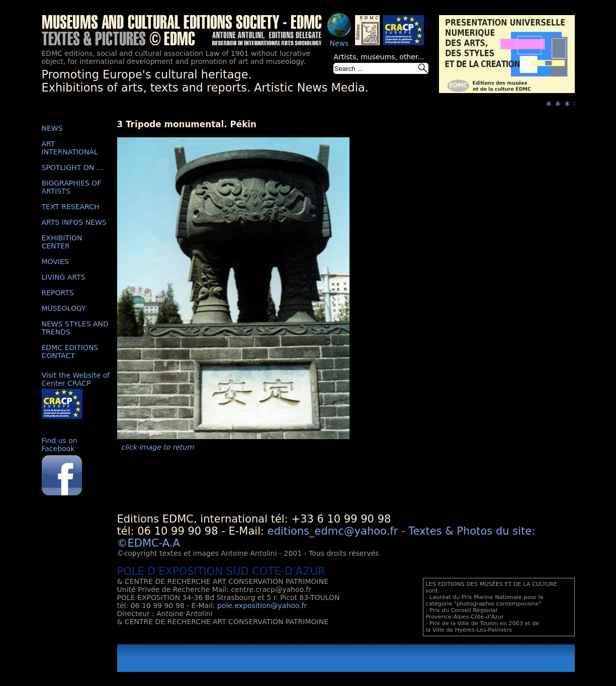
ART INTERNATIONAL (70, 148)
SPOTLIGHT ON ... (73, 167)
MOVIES (55, 262)
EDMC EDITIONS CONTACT (70, 352)
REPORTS (58, 293)
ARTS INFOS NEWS (74, 222)
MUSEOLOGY (64, 308)
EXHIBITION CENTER (62, 242)
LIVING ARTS (64, 277)
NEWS (52, 128)
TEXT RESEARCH (71, 207)
